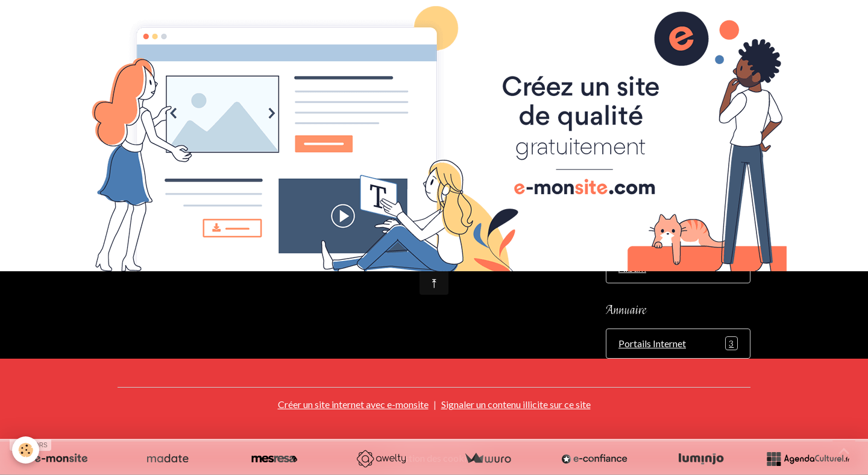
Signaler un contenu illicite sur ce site (516, 404)
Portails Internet (678, 343)
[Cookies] (26, 450)
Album (632, 268)
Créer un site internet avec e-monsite (353, 404)
